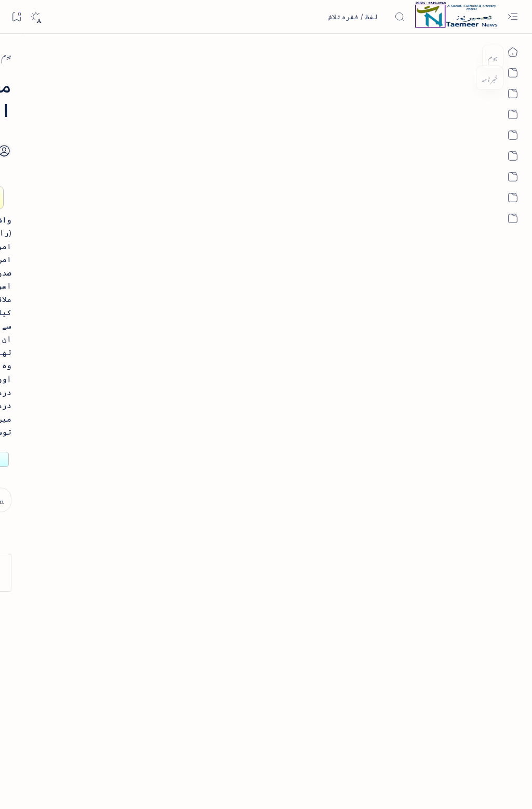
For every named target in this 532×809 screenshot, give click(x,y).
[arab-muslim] (438, 55)
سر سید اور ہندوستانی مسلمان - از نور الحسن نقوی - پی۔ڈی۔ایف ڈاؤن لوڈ (75, 520)
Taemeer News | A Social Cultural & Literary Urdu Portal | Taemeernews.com (337, 787)
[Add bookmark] (214, 139)
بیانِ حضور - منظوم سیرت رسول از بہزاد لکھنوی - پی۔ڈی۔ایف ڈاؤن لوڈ (71, 446)
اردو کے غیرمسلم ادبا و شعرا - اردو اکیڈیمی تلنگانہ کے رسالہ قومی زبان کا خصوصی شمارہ (78, 361)
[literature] (89, 160)
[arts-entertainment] (114, 632)
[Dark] (36, 17)
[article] (44, 598)
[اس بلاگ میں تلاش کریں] (327, 17)
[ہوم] (477, 55)
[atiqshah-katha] (44, 632)
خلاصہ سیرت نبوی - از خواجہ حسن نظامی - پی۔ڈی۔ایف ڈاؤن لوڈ (72, 276)
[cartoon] (114, 699)
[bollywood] (114, 665)
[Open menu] (513, 17)
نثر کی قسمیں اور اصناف (97, 184)
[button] (25, 80)
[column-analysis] (44, 699)
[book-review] (83, 241)
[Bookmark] (16, 16)
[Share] (185, 151)
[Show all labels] (123, 731)
